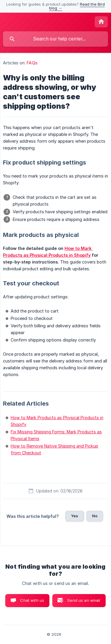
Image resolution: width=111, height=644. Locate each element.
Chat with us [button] (32, 600)
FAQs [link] (32, 63)
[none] (101, 22)
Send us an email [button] (84, 600)
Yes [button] (75, 516)
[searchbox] (55, 39)
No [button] (95, 516)
